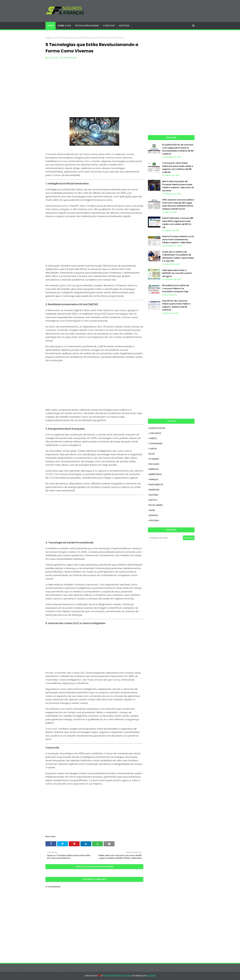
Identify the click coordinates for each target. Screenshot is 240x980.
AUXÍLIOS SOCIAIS (157, 428)
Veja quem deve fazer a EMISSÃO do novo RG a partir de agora (177, 273)
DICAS (152, 454)
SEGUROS (153, 515)
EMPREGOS (154, 469)
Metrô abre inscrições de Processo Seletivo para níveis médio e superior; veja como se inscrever (178, 186)
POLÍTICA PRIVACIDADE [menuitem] (87, 26)
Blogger (151, 976)
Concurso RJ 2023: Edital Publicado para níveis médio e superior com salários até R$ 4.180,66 (178, 168)
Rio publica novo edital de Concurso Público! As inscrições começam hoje (175, 288)
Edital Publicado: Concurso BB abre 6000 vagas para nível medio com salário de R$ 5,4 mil (178, 223)
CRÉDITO (153, 438)
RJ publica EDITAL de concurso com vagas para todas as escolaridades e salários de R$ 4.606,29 (178, 149)
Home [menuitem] (51, 26)
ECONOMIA (154, 459)
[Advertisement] (94, 87)
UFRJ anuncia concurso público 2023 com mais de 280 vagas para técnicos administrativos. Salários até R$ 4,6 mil (178, 204)
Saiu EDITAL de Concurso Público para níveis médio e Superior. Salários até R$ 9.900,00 (176, 305)
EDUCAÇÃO (154, 464)
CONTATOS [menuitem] (109, 26)
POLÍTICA (153, 500)
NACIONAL (154, 495)
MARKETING (154, 490)
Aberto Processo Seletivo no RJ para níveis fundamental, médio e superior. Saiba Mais (178, 239)
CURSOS (153, 449)
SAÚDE (152, 510)
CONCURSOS (155, 433)
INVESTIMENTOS (156, 485)
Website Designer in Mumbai (117, 976)
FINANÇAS (154, 479)
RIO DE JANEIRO (156, 505)
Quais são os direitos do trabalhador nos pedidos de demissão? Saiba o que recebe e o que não (178, 256)
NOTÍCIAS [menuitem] (124, 26)
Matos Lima (53, 58)
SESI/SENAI (154, 520)
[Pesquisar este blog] (165, 538)
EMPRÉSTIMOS (155, 474)
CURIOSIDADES (156, 444)
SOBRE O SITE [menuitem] (64, 26)
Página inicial (52, 38)
